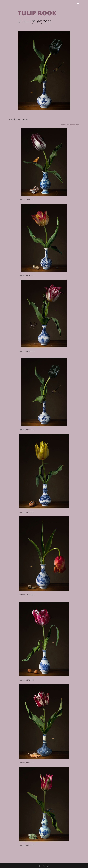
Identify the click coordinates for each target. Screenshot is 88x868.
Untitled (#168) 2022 (27, 595)
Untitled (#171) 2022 (27, 845)
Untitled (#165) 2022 (27, 351)
